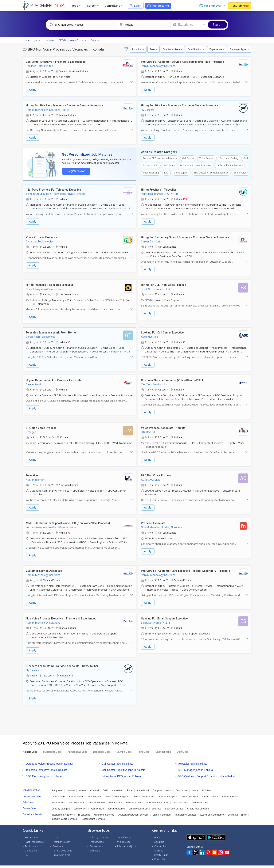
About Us (159, 837)
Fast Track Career (35, 837)
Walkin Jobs (124, 837)
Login (136, 6)
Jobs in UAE (58, 792)
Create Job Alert (61, 850)
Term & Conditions (62, 846)
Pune (130, 786)
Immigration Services (186, 810)
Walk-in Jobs (59, 798)
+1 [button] (184, 293)
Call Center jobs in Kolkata (117, 759)
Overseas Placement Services (133, 810)
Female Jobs (96, 841)
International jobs (127, 841)
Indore (195, 786)
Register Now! (75, 170)
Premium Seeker (61, 837)
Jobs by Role (97, 804)
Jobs (77, 6)
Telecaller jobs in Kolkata (193, 759)
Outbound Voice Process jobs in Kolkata (49, 759)
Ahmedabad (143, 786)
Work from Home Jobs (157, 798)
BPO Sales (169, 165)
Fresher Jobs (115, 798)
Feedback (58, 841)
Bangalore (57, 786)
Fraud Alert (160, 855)
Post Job (240, 6)
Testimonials (32, 841)
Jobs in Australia (230, 792)
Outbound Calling (229, 158)
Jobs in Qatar (94, 792)
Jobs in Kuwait (76, 792)
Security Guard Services (64, 814)
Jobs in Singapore (168, 792)
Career (93, 6)
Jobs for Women (97, 798)
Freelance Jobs (134, 798)
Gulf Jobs (156, 804)
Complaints (31, 846)
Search (217, 25)
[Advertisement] (137, 715)
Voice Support (181, 172)
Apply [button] (33, 90)
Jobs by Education (138, 804)
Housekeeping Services (93, 814)
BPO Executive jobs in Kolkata (44, 771)
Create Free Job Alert (198, 804)
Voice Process (207, 158)
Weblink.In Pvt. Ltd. (57, 864)
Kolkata (82, 786)
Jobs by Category (61, 804)
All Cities (206, 786)
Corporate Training (237, 810)
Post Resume (158, 6)
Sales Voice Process (245, 172)
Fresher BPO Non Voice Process (160, 158)
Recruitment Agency (62, 810)
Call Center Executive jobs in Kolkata (124, 765)
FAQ (27, 850)
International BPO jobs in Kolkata (121, 771)
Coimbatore (182, 786)
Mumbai (71, 786)
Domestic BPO (151, 165)
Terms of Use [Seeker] (240, 864)
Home (157, 833)
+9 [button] (69, 340)
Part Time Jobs (77, 798)
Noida (169, 786)
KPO (166, 172)
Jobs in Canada (210, 792)
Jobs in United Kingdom (117, 792)
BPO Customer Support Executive (211, 172)
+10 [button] (185, 198)
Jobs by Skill (80, 804)
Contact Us (160, 841)
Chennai (94, 786)
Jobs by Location (116, 804)
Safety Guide (161, 850)
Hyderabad (117, 786)
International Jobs (174, 804)
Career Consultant (162, 810)
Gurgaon (157, 786)
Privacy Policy (219, 864)
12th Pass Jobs (180, 798)
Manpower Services (104, 810)
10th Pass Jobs (200, 798)
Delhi (105, 786)
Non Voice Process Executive (196, 165)
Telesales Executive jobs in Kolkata (46, 765)
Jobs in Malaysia (189, 792)
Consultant (114, 6)
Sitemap (159, 846)
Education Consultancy (212, 810)
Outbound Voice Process (230, 165)
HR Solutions (83, 810)
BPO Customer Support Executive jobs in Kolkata (207, 771)
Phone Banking (151, 172)
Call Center (188, 158)
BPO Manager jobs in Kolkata (195, 765)
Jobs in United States (144, 792)
